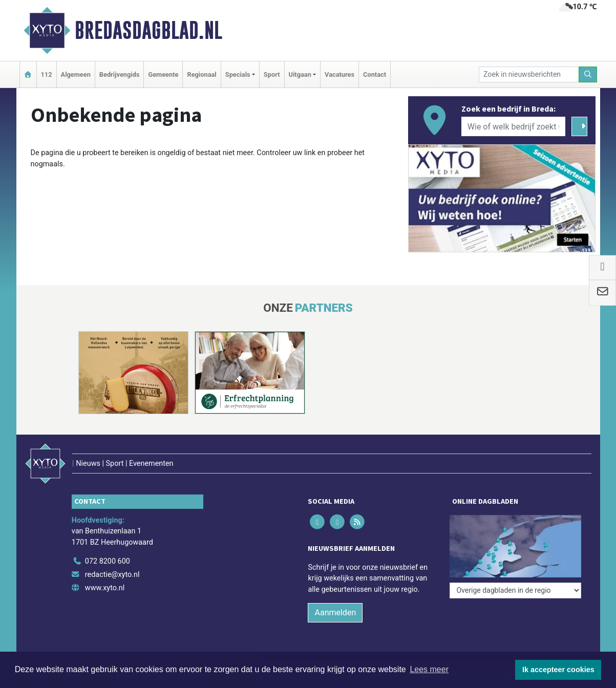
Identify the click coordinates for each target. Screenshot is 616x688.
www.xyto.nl (105, 588)
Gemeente (163, 74)
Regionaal (201, 74)
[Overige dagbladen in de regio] (515, 590)
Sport (272, 74)
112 (47, 74)
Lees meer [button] (429, 669)
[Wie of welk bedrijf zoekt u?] (514, 126)
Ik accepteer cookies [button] (558, 670)
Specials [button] (238, 74)
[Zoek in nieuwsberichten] (529, 74)
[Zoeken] (588, 74)
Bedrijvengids (120, 74)
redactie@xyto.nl (112, 575)
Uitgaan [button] (300, 74)
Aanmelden (335, 612)
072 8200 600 (108, 561)
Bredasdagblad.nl (148, 30)
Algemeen (76, 74)
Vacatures (339, 74)
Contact (375, 74)
